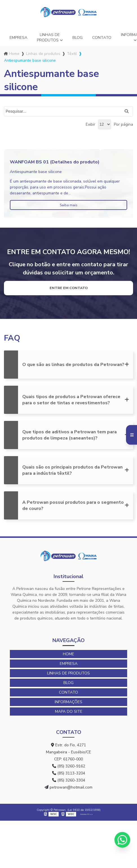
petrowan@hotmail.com (68, 787)
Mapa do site (69, 712)
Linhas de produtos (48, 37)
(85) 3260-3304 (69, 780)
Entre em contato (69, 288)
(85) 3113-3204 (69, 773)
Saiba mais (69, 205)
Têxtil (72, 54)
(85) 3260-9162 (69, 766)
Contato (102, 38)
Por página (123, 124)
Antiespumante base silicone (36, 172)
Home (14, 54)
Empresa (18, 38)
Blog (78, 38)
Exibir (90, 124)
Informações (68, 702)
